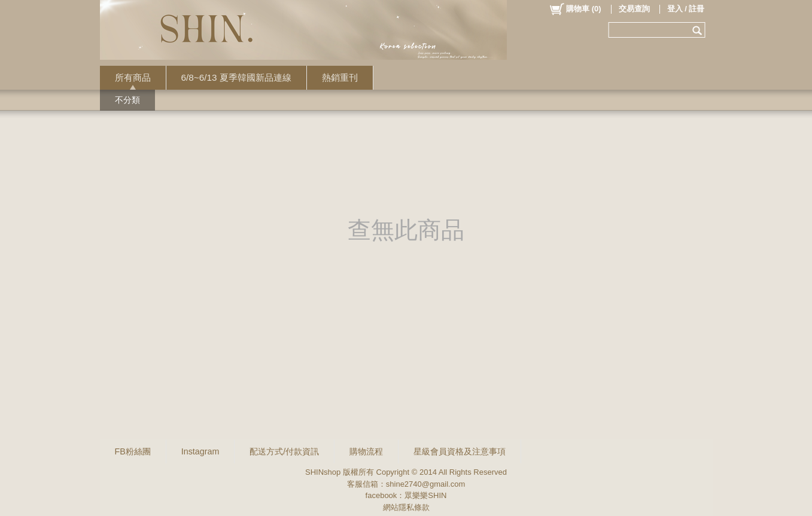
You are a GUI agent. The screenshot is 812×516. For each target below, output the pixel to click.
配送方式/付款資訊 (284, 451)
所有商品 (133, 77)
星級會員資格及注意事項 (460, 451)
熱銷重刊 (340, 77)
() (575, 9)
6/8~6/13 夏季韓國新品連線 (236, 77)
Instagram (200, 451)
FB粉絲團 (133, 451)
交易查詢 (634, 9)
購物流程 (366, 451)
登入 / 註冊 (686, 9)
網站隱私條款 (406, 507)
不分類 (127, 100)
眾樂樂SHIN (425, 495)
